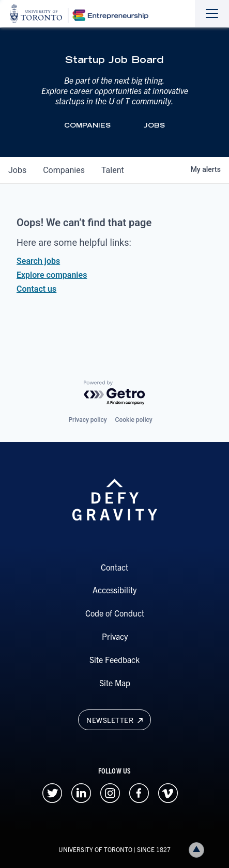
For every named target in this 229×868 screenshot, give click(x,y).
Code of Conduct (115, 613)
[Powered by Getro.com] (115, 393)
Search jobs (38, 261)
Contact (114, 567)
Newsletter (114, 720)
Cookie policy (134, 420)
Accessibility (114, 590)
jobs (17, 170)
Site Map (115, 683)
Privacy (115, 636)
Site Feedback (114, 659)
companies (64, 170)
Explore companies (52, 275)
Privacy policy (87, 420)
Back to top (199, 850)
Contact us (36, 289)
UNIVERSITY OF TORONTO (95, 849)
